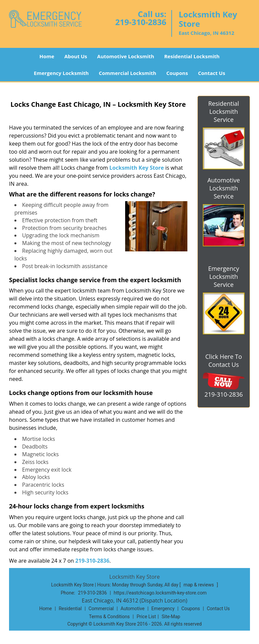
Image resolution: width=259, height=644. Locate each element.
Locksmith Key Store (137, 168)
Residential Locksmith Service (224, 111)
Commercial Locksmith (127, 73)
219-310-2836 (141, 22)
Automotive (133, 609)
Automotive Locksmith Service (224, 188)
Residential (70, 609)
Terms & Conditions (109, 617)
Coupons (177, 73)
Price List (146, 617)
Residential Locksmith (192, 56)
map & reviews (199, 585)
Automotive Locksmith (125, 56)
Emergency (163, 609)
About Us (76, 56)
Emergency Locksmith (61, 73)
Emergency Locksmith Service (224, 276)
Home (47, 56)
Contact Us (212, 73)
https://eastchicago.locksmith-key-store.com (160, 593)
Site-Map (171, 617)
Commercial (101, 609)
